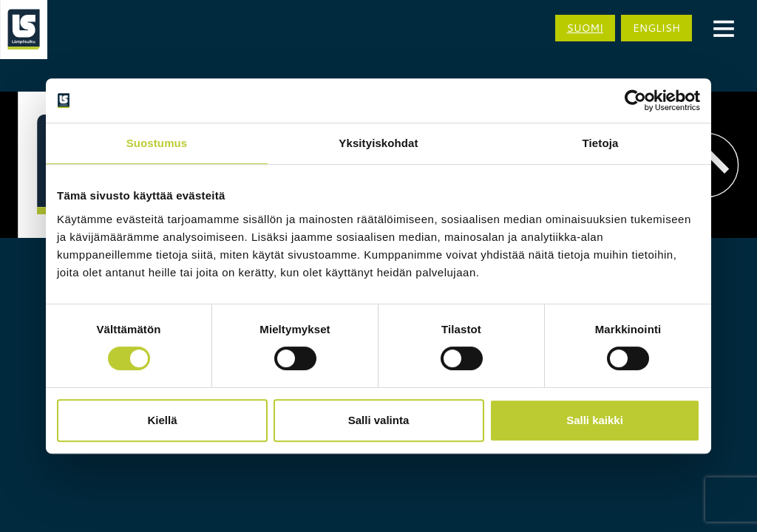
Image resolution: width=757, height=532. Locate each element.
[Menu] (724, 27)
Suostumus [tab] (157, 143)
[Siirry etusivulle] (24, 30)
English (656, 28)
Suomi (585, 28)
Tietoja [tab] (601, 143)
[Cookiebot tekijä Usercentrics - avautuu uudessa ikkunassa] (635, 100)
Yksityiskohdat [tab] (378, 143)
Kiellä (162, 420)
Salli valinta (379, 420)
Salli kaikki (595, 420)
